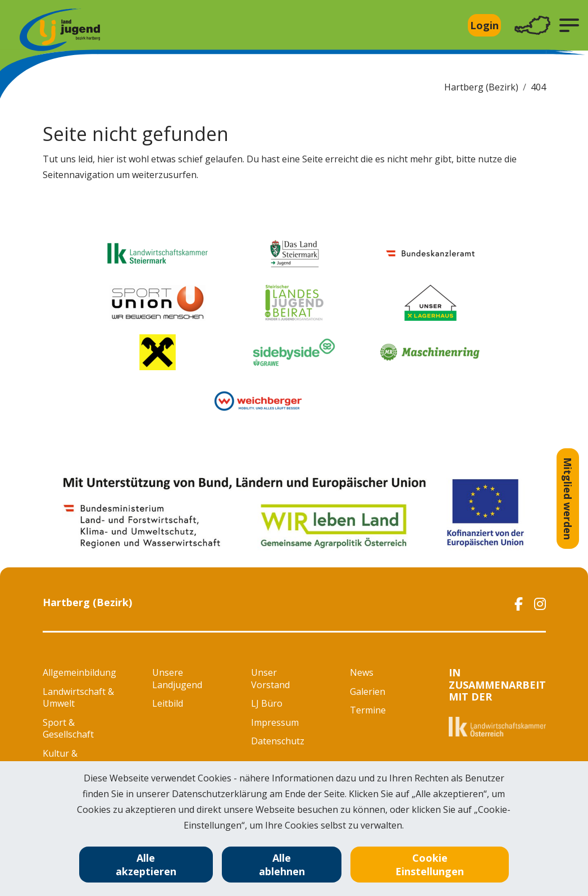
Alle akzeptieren (146, 865)
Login (484, 25)
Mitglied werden (568, 499)
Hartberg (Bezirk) (481, 87)
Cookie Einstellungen (430, 865)
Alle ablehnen (282, 865)
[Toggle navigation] (532, 26)
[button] (569, 25)
